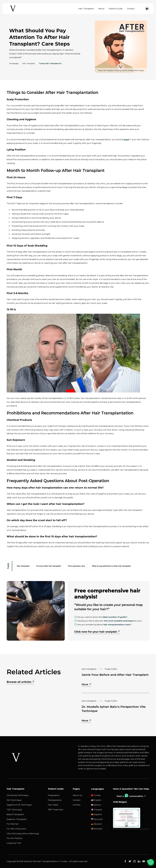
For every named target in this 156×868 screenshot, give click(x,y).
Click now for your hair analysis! (96, 632)
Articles (76, 805)
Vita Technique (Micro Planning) (23, 834)
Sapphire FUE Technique (19, 805)
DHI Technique (14, 800)
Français (97, 810)
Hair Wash (53, 805)
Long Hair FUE (14, 843)
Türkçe (96, 795)
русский (97, 819)
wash (126, 139)
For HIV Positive (14, 838)
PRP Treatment (56, 810)
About (101, 9)
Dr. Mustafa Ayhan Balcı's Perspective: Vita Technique (114, 709)
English (96, 800)
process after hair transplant (49, 566)
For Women (13, 824)
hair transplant (23, 566)
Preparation (54, 795)
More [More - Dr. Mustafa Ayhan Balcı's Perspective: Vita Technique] (86, 721)
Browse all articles (19, 682)
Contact (131, 9)
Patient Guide (116, 9)
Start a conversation (130, 796)
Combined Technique (18, 795)
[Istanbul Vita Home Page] (13, 11)
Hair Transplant (86, 9)
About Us (77, 795)
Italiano (96, 805)
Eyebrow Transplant (17, 819)
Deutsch (97, 824)
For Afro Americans (16, 829)
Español (96, 814)
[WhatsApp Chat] (151, 862)
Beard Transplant (15, 814)
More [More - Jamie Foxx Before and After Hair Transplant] (86, 685)
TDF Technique (14, 810)
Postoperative (55, 800)
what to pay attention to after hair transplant (111, 566)
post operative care (76, 566)
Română (97, 829)
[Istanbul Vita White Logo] (16, 757)
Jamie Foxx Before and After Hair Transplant (115, 675)
